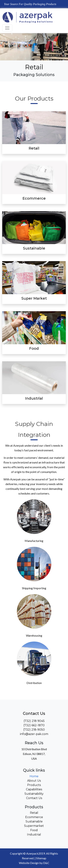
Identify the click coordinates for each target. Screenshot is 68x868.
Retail (34, 813)
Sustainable (34, 821)
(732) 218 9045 (34, 721)
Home (34, 776)
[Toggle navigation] (7, 28)
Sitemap (41, 858)
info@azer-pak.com (34, 734)
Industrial (34, 835)
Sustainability (34, 794)
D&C (46, 863)
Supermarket (34, 826)
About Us (34, 781)
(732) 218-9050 (34, 730)
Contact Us (34, 798)
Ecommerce (34, 817)
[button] (55, 56)
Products (34, 785)
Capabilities (34, 789)
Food (34, 830)
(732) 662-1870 (34, 725)
